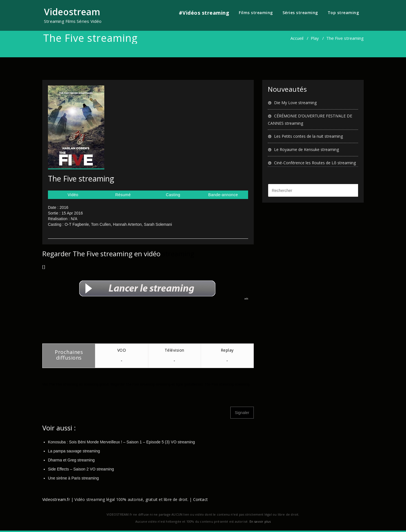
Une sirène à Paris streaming (73, 478)
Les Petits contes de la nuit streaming (308, 136)
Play (315, 38)
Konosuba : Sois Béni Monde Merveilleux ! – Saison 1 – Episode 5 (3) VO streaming (121, 442)
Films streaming (256, 13)
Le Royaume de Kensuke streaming (306, 149)
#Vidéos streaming (204, 13)
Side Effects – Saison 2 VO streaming (81, 469)
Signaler (242, 413)
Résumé (123, 195)
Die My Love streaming (295, 103)
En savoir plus (260, 521)
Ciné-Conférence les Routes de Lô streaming (315, 163)
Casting (173, 195)
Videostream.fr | (58, 499)
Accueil (297, 38)
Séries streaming (300, 13)
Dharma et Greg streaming (71, 460)
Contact (200, 499)
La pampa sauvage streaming (74, 451)
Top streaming (343, 13)
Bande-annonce (223, 195)
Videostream (72, 12)
